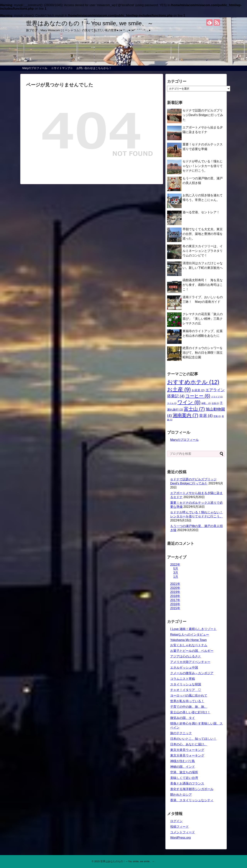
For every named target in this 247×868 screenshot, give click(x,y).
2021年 (175, 584)
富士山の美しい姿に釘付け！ (190, 712)
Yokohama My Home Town (188, 640)
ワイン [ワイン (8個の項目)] (189, 402)
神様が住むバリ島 (183, 761)
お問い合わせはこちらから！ (94, 68)
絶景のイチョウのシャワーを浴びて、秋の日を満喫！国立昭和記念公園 (203, 353)
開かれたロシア (181, 795)
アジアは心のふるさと (186, 656)
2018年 (175, 596)
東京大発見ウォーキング (187, 750)
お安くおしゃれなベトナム (189, 645)
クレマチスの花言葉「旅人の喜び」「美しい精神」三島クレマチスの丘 (203, 319)
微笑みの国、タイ (183, 718)
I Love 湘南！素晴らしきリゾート (193, 629)
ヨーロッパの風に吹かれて (189, 695)
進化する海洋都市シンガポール (192, 789)
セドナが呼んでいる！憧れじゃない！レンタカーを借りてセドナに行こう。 (203, 166)
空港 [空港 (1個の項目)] (217, 416)
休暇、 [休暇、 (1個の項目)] (206, 403)
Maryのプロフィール (35, 68)
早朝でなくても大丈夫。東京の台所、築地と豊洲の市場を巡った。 (203, 234)
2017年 (175, 600)
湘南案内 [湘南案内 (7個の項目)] (186, 415)
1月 (176, 577)
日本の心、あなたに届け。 (189, 744)
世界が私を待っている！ (187, 701)
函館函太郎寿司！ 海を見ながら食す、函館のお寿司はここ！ (203, 285)
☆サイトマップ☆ (62, 68)
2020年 (175, 588)
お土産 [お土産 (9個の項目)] (179, 390)
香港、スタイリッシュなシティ (192, 800)
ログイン (176, 821)
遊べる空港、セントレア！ (201, 212)
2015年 (175, 608)
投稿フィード (179, 827)
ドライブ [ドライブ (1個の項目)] (217, 397)
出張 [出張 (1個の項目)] (215, 403)
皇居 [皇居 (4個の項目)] (206, 416)
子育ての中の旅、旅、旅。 (189, 707)
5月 (176, 569)
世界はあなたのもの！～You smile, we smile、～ (90, 23)
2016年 (175, 604)
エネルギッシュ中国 (184, 668)
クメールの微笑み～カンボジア (192, 673)
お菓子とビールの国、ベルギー (192, 651)
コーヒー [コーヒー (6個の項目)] (198, 396)
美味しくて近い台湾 (184, 778)
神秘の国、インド (183, 767)
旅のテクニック (181, 733)
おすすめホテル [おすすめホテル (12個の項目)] (193, 382)
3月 (176, 573)
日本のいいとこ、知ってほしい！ (193, 739)
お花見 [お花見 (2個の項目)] (198, 390)
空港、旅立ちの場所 (184, 772)
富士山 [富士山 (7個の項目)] (194, 409)
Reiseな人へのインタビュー (190, 635)
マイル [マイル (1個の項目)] (172, 403)
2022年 (175, 565)
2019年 (175, 592)
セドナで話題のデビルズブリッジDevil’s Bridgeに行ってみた (203, 115)
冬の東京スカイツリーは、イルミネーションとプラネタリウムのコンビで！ (203, 251)
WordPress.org (180, 838)
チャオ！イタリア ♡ (186, 690)
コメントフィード (183, 832)
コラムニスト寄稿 (183, 679)
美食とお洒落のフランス (187, 783)
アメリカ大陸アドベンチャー (190, 662)
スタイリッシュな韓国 (186, 684)
